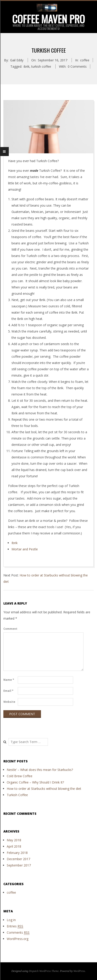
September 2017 (19, 865)
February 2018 (17, 853)
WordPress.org (18, 939)
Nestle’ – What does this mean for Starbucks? (40, 770)
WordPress (79, 971)
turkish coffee (41, 66)
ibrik (27, 66)
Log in (11, 920)
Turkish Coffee (17, 795)
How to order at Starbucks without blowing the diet (44, 789)
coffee (85, 60)
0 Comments (77, 66)
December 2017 (18, 859)
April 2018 (14, 846)
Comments (18, 933)
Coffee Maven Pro (48, 19)
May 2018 (14, 840)
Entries (15, 926)
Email (8, 691)
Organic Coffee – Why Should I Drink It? (35, 782)
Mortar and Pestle (25, 549)
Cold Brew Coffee (20, 776)
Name (9, 680)
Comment (10, 629)
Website (9, 702)
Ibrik (15, 543)
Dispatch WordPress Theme (44, 971)
